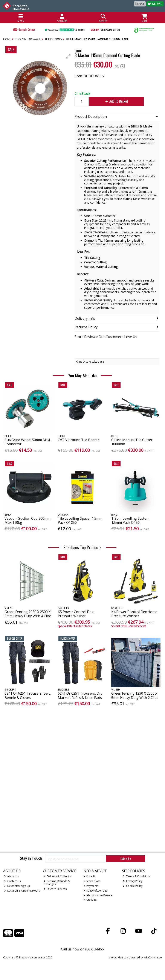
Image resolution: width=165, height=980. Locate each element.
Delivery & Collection (58, 876)
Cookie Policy (133, 886)
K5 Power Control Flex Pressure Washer (76, 614)
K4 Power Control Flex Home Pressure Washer (134, 614)
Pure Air (90, 876)
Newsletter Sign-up (17, 886)
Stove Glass (92, 881)
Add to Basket (115, 101)
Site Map (90, 900)
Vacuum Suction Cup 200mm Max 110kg (27, 520)
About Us (11, 876)
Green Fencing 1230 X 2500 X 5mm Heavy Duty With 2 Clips (135, 695)
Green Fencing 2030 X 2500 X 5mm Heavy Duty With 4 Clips (28, 614)
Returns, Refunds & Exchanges (57, 883)
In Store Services (55, 889)
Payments (91, 886)
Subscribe (126, 858)
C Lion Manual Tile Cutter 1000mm (132, 442)
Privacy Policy (133, 881)
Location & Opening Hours (22, 891)
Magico (122, 957)
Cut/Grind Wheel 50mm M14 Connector (27, 442)
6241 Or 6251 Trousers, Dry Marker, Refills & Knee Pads (80, 695)
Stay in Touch (31, 859)
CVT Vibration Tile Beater (78, 440)
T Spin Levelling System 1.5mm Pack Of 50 (130, 520)
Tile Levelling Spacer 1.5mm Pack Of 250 (80, 520)
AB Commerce (153, 957)
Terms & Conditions (137, 876)
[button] (68, 56)
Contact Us (12, 881)
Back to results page (92, 362)
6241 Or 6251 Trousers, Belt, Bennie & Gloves (28, 695)
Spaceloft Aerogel (96, 891)
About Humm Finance (98, 895)
